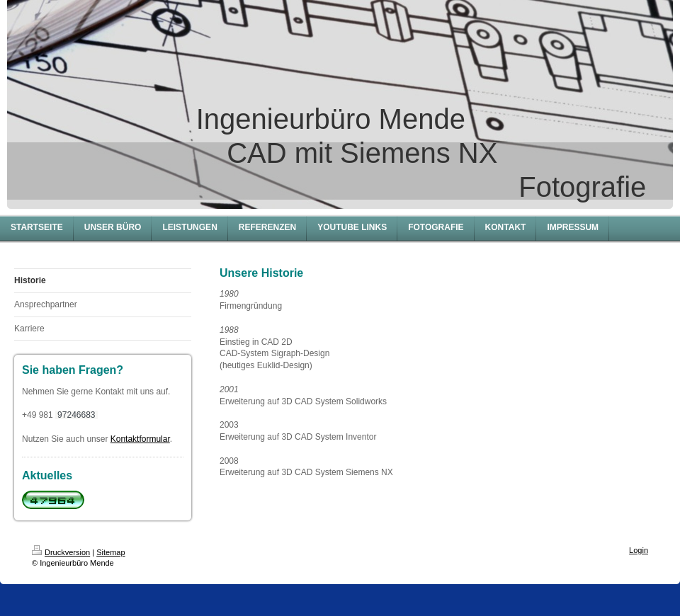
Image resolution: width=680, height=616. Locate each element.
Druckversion (61, 552)
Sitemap (110, 552)
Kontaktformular (140, 439)
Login (639, 550)
